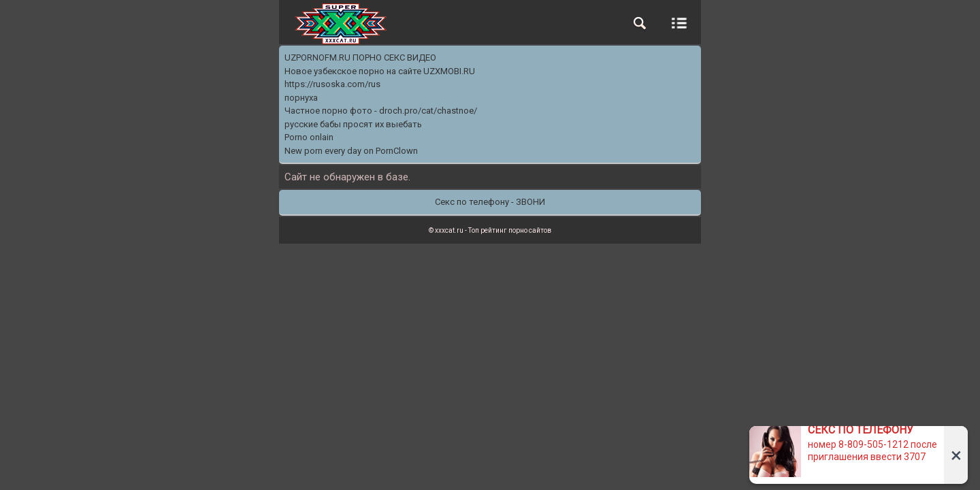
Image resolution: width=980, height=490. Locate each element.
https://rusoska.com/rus (332, 84)
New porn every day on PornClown (351, 151)
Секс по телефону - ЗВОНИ (490, 202)
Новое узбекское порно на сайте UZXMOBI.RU (380, 71)
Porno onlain (309, 137)
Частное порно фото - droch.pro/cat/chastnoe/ (381, 111)
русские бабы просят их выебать (353, 124)
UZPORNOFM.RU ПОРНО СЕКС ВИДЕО (360, 58)
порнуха (301, 98)
